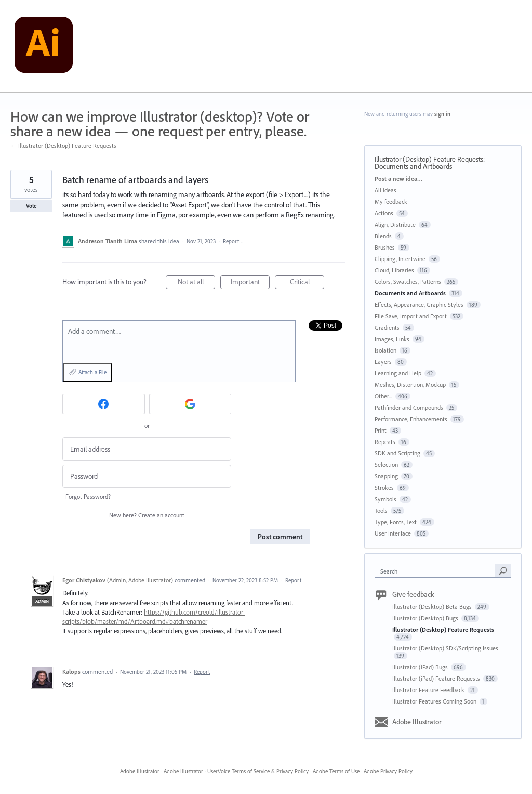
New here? (147, 515)
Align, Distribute (395, 224)
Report (293, 580)
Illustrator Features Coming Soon (435, 701)
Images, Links (392, 339)
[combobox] (437, 571)
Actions (384, 213)
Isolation (385, 350)
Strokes (384, 487)
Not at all (197, 283)
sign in (442, 114)
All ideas (385, 190)
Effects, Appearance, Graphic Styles (419, 304)
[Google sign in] (190, 404)
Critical (307, 283)
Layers (383, 362)
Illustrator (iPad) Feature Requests (437, 678)
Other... (383, 396)
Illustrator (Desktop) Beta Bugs (433, 607)
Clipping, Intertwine (400, 259)
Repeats (385, 442)
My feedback (391, 201)
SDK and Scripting (397, 453)
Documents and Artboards (413, 166)
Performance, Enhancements (411, 419)
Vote (31, 206)
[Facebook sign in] (104, 404)
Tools (381, 510)
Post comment (280, 537)
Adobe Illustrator (417, 722)
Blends (383, 236)
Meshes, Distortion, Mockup (410, 385)
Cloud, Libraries (394, 270)
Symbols (385, 499)
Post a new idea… (398, 179)
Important (250, 283)
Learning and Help (398, 373)
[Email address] (147, 449)
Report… (233, 241)
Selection (386, 465)
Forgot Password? (88, 496)
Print (381, 430)
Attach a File (92, 372)
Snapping (386, 476)
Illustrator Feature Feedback (429, 690)
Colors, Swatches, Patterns (408, 282)
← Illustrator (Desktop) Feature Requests (63, 145)
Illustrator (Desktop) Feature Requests (429, 159)
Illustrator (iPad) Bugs (421, 667)
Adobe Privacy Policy (388, 771)
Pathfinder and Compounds (409, 407)
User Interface (393, 533)
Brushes (385, 247)
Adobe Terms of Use (336, 771)
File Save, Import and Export (411, 316)
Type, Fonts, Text (396, 522)
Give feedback (413, 594)
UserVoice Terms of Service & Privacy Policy (258, 771)
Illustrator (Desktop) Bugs (426, 618)
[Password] (147, 477)
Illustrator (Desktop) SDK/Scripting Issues (445, 648)
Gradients (387, 327)
